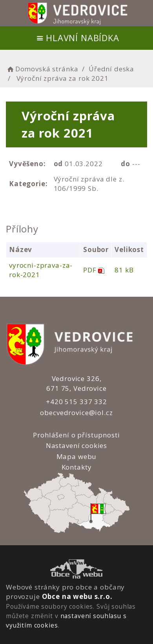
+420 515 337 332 (76, 402)
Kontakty (76, 467)
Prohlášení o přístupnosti (76, 435)
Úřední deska (111, 69)
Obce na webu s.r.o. (77, 596)
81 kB (124, 270)
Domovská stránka (42, 69)
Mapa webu (77, 456)
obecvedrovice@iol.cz (76, 413)
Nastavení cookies (76, 445)
